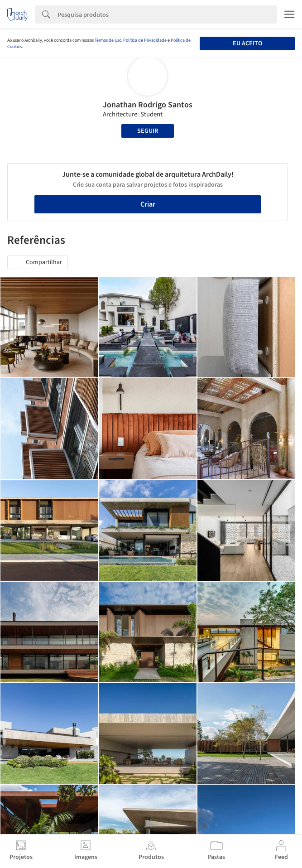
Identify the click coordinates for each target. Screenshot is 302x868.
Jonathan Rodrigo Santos (148, 105)
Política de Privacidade (145, 40)
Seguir (148, 131)
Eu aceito (247, 43)
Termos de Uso (108, 40)
